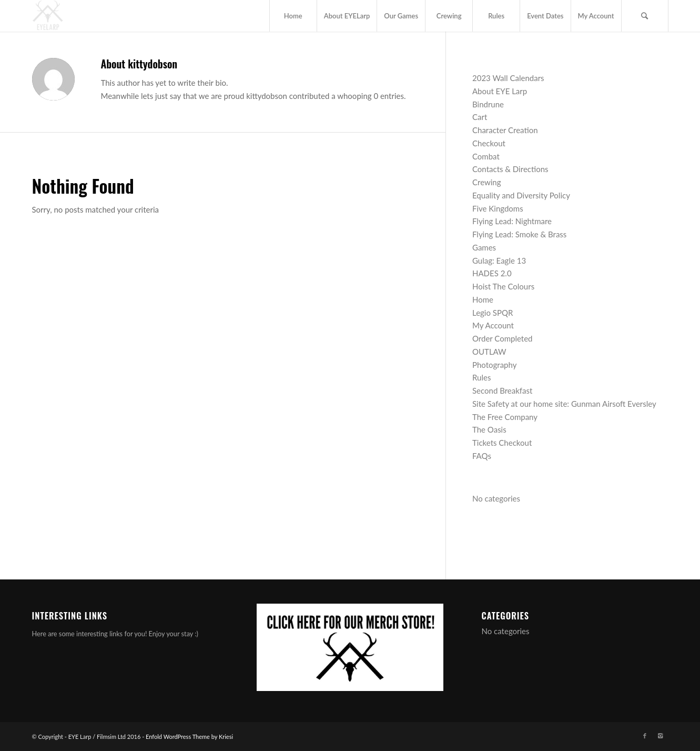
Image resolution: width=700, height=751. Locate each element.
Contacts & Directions (510, 169)
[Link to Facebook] (645, 736)
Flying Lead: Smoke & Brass (519, 234)
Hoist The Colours (503, 286)
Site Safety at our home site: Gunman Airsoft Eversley (564, 404)
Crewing (487, 182)
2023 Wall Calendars (508, 78)
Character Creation (505, 130)
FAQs (482, 456)
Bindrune (488, 104)
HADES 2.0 (492, 273)
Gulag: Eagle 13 (499, 261)
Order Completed (503, 338)
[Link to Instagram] (661, 736)
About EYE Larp (500, 91)
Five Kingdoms (498, 208)
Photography (494, 365)
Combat (486, 156)
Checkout (489, 143)
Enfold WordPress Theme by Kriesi (189, 737)
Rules (481, 377)
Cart (480, 117)
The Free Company (505, 417)
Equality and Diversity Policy (521, 195)
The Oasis (489, 429)
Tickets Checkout (502, 443)
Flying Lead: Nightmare (512, 221)
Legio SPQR (493, 313)
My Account (493, 325)
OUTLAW (489, 352)
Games (484, 247)
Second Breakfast (502, 390)
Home (483, 299)
